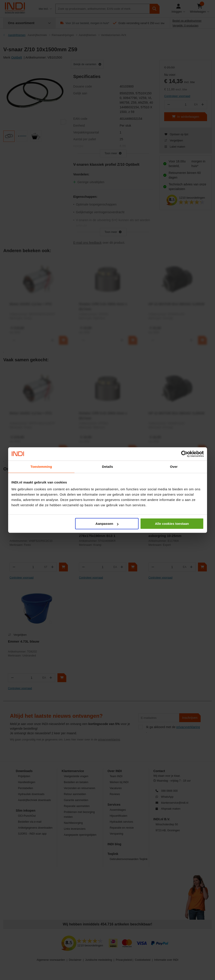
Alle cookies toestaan (172, 524)
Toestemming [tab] (41, 467)
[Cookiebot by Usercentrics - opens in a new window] (184, 454)
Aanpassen (107, 524)
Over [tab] (174, 467)
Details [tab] (108, 467)
